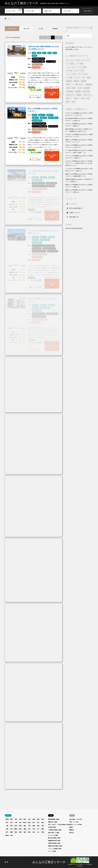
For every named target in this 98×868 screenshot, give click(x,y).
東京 (20, 823)
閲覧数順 (55, 29)
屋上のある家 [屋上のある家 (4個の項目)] (86, 91)
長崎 (29, 832)
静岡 (20, 826)
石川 (38, 823)
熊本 (34, 832)
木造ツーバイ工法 (74, 822)
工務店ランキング (75, 213)
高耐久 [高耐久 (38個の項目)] (68, 102)
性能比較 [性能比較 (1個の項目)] (79, 95)
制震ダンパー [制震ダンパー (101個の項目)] (70, 85)
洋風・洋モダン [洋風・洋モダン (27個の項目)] (88, 95)
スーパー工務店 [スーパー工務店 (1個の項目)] (82, 67)
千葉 (16, 823)
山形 (29, 819)
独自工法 (72, 833)
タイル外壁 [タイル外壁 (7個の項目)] (69, 71)
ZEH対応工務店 (52, 827)
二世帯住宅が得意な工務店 (55, 830)
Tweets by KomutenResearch (74, 228)
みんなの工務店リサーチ (49, 862)
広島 (34, 829)
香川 (7, 832)
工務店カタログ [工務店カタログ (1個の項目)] (70, 95)
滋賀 (34, 826)
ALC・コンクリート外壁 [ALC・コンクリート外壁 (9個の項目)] (73, 60)
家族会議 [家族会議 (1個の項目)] (78, 91)
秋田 (25, 819)
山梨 (7, 826)
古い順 (41, 29)
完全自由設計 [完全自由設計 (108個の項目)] (70, 91)
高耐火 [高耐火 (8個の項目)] (74, 102)
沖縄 (11, 835)
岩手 (16, 819)
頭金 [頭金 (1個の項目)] (88, 98)
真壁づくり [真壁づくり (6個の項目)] (69, 98)
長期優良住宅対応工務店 (54, 841)
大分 (38, 832)
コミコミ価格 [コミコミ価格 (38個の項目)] (70, 64)
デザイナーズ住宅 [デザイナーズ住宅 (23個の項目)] (79, 71)
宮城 (20, 819)
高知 (16, 832)
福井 (43, 823)
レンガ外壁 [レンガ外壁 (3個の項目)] (69, 78)
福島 (34, 819)
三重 (29, 826)
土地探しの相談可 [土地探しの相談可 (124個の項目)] (71, 88)
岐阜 (16, 826)
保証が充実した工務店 (54, 833)
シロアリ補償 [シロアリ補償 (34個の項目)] (79, 64)
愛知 (25, 826)
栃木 (7, 823)
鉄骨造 (71, 827)
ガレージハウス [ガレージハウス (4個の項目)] (86, 60)
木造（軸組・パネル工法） (76, 819)
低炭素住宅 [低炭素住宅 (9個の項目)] (69, 81)
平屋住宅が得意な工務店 (54, 843)
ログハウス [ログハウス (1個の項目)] (77, 78)
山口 (38, 829)
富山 (34, 823)
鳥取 (20, 829)
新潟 (29, 823)
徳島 (43, 829)
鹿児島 (7, 835)
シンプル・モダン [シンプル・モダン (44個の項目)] (71, 67)
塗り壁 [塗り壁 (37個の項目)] (80, 88)
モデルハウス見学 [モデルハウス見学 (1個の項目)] (83, 74)
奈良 (11, 829)
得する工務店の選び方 (76, 208)
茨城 (38, 819)
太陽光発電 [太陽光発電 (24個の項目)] (87, 88)
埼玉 (11, 823)
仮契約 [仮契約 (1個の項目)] (89, 78)
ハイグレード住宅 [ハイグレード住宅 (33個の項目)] (71, 74)
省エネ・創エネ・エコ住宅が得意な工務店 (59, 825)
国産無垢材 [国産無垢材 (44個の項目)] (89, 85)
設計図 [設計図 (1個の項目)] (83, 98)
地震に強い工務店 (53, 822)
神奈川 (25, 823)
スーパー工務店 (52, 851)
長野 (11, 826)
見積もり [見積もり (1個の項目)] (77, 98)
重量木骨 (72, 830)
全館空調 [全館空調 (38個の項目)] (84, 81)
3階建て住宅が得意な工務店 (55, 846)
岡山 (29, 829)
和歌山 (16, 829)
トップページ (73, 204)
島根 (25, 829)
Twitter (5, 862)
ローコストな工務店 (53, 835)
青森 (11, 819)
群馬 (43, 819)
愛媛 (11, 832)
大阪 (43, 826)
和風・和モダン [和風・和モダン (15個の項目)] (80, 85)
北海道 (7, 819)
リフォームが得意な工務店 (55, 849)
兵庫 (7, 829)
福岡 (20, 832)
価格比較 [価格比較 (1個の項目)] (77, 81)
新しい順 (26, 29)
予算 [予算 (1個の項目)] (84, 78)
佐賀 (25, 832)
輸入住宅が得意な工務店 (54, 838)
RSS (8, 862)
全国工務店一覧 (74, 217)
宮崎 (43, 832)
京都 (38, 826)
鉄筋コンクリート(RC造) (75, 825)
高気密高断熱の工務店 (54, 819)
